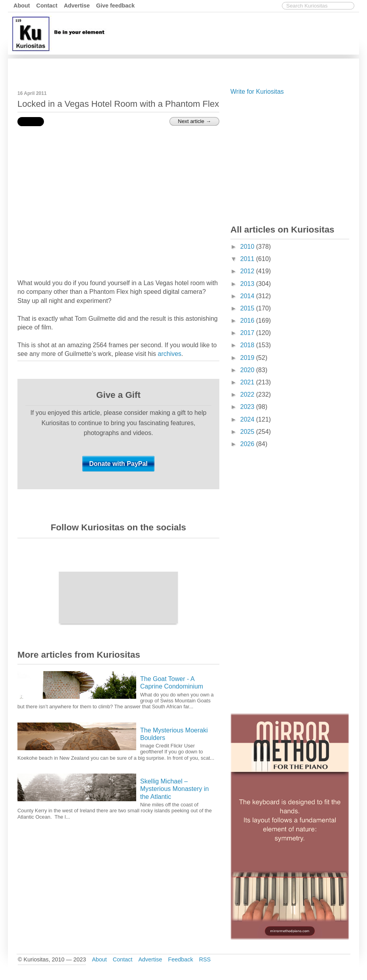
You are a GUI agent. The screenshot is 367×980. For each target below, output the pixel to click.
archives (170, 354)
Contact (47, 6)
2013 (248, 284)
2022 (248, 394)
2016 (248, 321)
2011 (248, 259)
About (22, 6)
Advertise (77, 6)
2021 (248, 382)
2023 (248, 407)
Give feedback (116, 6)
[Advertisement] (213, 68)
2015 (248, 308)
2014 (248, 296)
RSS (205, 959)
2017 (248, 333)
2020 (248, 370)
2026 (248, 444)
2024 (248, 419)
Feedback (180, 959)
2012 (248, 271)
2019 (248, 358)
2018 (248, 345)
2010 (248, 247)
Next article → (194, 121)
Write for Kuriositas (257, 92)
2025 (248, 432)
